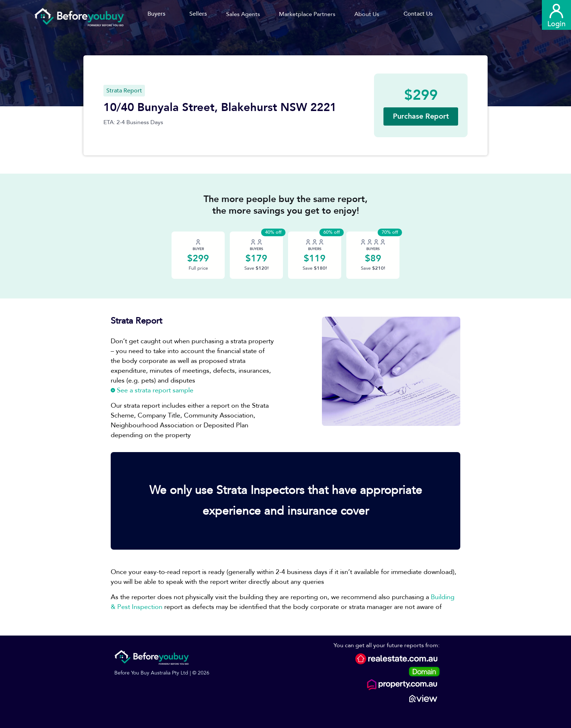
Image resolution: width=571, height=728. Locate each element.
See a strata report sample (152, 390)
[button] (246, 14)
